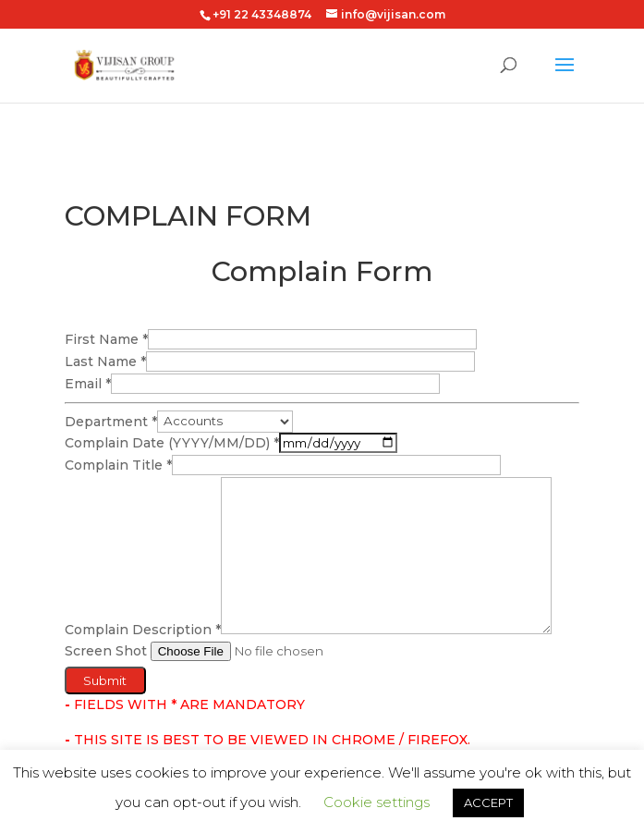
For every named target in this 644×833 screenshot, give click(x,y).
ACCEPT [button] (488, 802)
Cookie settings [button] (377, 802)
